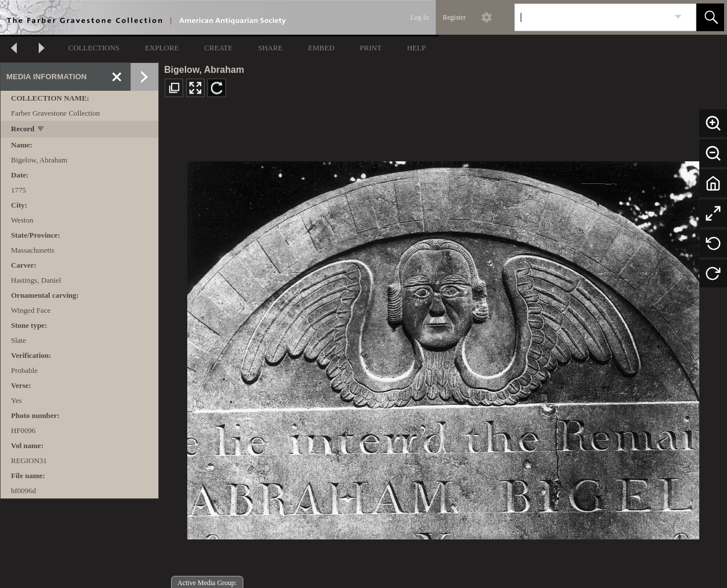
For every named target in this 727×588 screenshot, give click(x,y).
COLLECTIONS (94, 48)
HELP (416, 48)
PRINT (371, 48)
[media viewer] (443, 347)
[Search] (592, 17)
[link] (678, 17)
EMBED (321, 48)
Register (454, 17)
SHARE (270, 48)
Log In (420, 17)
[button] (710, 17)
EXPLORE (162, 48)
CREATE (218, 48)
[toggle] (41, 130)
